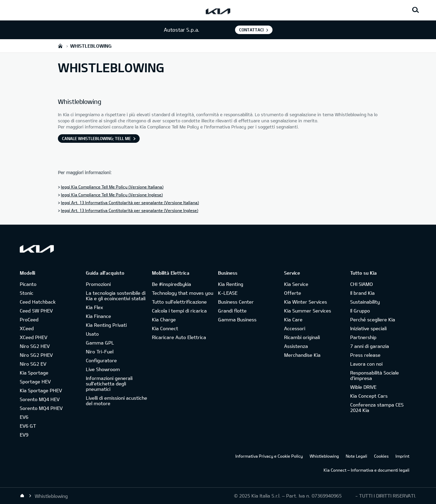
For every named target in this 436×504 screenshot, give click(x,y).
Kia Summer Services (308, 311)
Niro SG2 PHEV (36, 355)
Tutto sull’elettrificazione (179, 302)
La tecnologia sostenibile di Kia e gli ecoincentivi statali (116, 296)
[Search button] (416, 10)
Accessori (295, 328)
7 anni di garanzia (370, 346)
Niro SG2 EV (33, 364)
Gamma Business (237, 319)
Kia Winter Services (306, 302)
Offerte (293, 293)
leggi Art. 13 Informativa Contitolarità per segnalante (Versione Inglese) (130, 210)
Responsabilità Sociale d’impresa (375, 375)
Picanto (28, 284)
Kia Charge (164, 319)
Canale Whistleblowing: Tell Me (96, 138)
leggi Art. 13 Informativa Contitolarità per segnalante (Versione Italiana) (130, 202)
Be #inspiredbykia (172, 284)
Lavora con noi (366, 364)
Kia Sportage (34, 373)
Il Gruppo (360, 311)
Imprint (402, 456)
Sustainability (365, 302)
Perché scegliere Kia (373, 319)
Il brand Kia (362, 293)
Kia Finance (98, 316)
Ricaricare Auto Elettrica (179, 337)
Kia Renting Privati (106, 325)
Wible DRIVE (363, 387)
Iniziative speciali (368, 328)
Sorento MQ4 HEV (40, 399)
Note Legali (356, 456)
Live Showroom (103, 369)
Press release (365, 355)
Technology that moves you (183, 293)
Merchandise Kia (302, 355)
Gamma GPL (100, 343)
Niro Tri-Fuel (100, 352)
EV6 (24, 417)
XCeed (27, 328)
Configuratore (101, 360)
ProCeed (29, 319)
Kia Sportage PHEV (41, 390)
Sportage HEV (35, 381)
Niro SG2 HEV (35, 346)
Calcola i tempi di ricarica (179, 311)
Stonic (27, 293)
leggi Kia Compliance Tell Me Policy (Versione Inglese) (112, 195)
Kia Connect (165, 328)
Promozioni (98, 284)
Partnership (363, 337)
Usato (92, 334)
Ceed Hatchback (38, 302)
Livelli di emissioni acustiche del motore (116, 401)
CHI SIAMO (362, 284)
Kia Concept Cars (369, 396)
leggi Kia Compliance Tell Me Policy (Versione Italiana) (112, 187)
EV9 (24, 435)
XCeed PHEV (34, 337)
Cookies (381, 456)
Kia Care (293, 319)
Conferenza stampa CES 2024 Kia (377, 407)
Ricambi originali (302, 337)
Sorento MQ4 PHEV (41, 408)
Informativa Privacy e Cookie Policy (269, 456)
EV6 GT (28, 426)
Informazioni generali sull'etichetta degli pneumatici (109, 384)
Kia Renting (231, 284)
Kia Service (296, 284)
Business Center (236, 302)
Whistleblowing (324, 456)
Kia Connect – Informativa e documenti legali (367, 470)
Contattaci (251, 30)
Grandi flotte (232, 311)
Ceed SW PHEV (36, 311)
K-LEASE (228, 293)
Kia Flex (94, 307)
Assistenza (296, 346)
